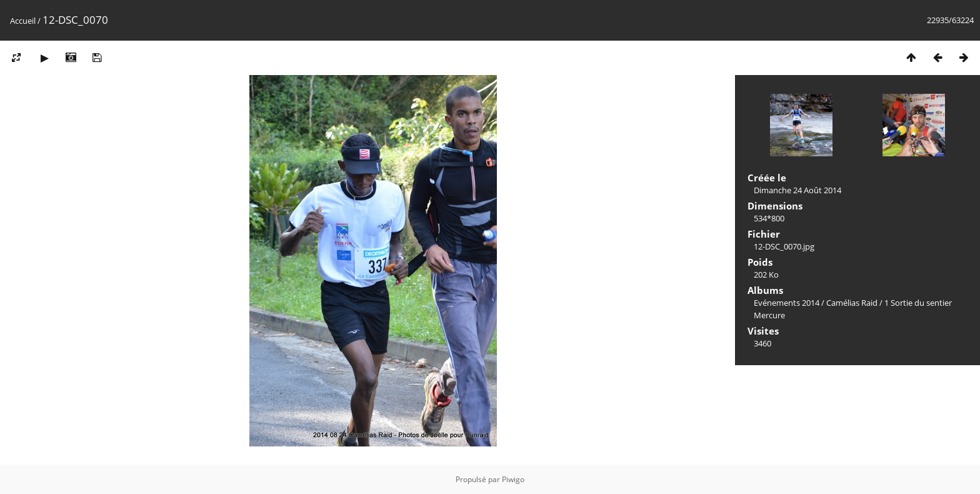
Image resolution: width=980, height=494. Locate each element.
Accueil (23, 21)
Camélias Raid (852, 303)
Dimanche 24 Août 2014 (797, 190)
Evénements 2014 (787, 303)
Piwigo (513, 479)
